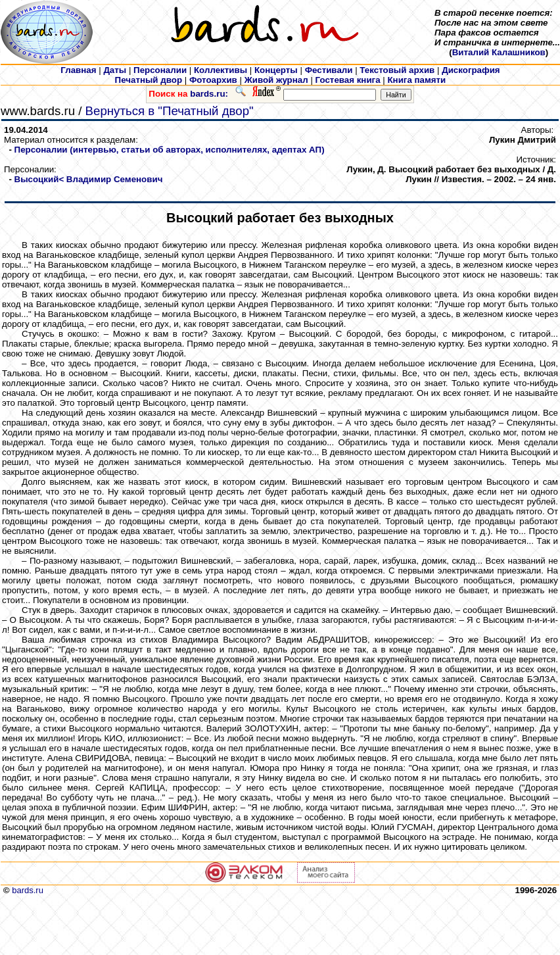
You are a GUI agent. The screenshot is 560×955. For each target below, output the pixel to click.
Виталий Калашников (499, 52)
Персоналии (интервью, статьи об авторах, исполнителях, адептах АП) (170, 150)
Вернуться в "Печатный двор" (170, 111)
